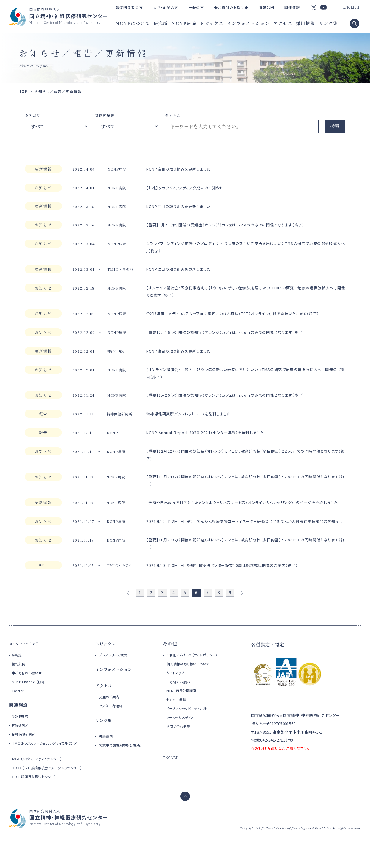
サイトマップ (178, 700)
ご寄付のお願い (181, 709)
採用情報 (306, 23)
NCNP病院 (184, 23)
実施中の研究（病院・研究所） (126, 765)
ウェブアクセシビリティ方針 (192, 736)
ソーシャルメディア (184, 745)
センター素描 (179, 727)
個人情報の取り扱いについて (193, 691)
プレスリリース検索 (117, 675)
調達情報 (292, 7)
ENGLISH (351, 7)
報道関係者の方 (129, 7)
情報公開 (266, 7)
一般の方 (196, 7)
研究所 (161, 23)
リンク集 (328, 23)
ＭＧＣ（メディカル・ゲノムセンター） (42, 779)
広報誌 (18, 675)
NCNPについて (133, 23)
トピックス (212, 23)
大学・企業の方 (166, 7)
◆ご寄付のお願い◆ (231, 7)
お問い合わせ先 (181, 754)
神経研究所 (22, 746)
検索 (335, 126)
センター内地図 (113, 726)
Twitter (19, 711)
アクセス (283, 23)
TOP (23, 91)
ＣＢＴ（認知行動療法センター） (38, 804)
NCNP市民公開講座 (185, 718)
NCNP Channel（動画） (31, 702)
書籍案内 (108, 757)
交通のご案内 (111, 717)
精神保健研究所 (26, 754)
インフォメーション (248, 23)
